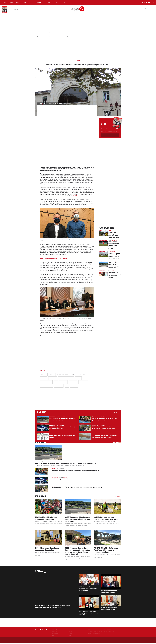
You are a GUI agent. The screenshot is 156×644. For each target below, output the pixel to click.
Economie (68, 33)
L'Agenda (118, 33)
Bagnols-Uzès (27, 2)
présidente (63, 382)
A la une (78, 60)
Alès (56, 382)
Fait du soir (74, 386)
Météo (38, 37)
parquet (73, 374)
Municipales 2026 (115, 37)
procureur (53, 378)
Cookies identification (79, 640)
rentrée (78, 378)
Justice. (43, 374)
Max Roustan (82, 374)
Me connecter (148, 9)
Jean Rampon (59, 386)
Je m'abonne (106, 135)
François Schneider (47, 386)
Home (37, 33)
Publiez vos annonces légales (62, 37)
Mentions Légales (68, 640)
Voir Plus (115, 412)
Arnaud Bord (83, 382)
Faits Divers (88, 33)
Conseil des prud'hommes (66, 378)
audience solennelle (62, 374)
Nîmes (4, 2)
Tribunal (51, 374)
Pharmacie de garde (100, 37)
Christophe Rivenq (46, 382)
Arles (58, 2)
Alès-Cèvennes (14, 2)
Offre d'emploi (108, 630)
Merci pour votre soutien (92, 640)
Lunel (65, 2)
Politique (58, 33)
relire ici (74, 196)
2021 (67, 386)
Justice (99, 33)
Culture (108, 33)
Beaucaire (39, 2)
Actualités (47, 33)
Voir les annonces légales (83, 37)
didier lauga (73, 382)
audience (44, 378)
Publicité (47, 37)
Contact (60, 640)
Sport (78, 33)
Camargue (49, 2)
